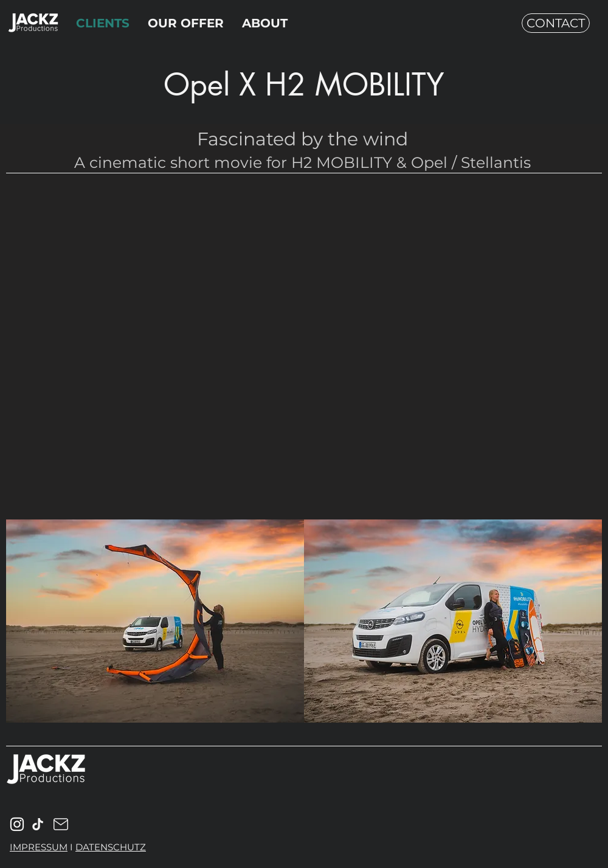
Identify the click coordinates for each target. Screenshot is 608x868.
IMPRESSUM (39, 847)
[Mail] (38, 824)
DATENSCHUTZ (111, 847)
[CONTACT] (556, 23)
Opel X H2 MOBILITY (304, 85)
